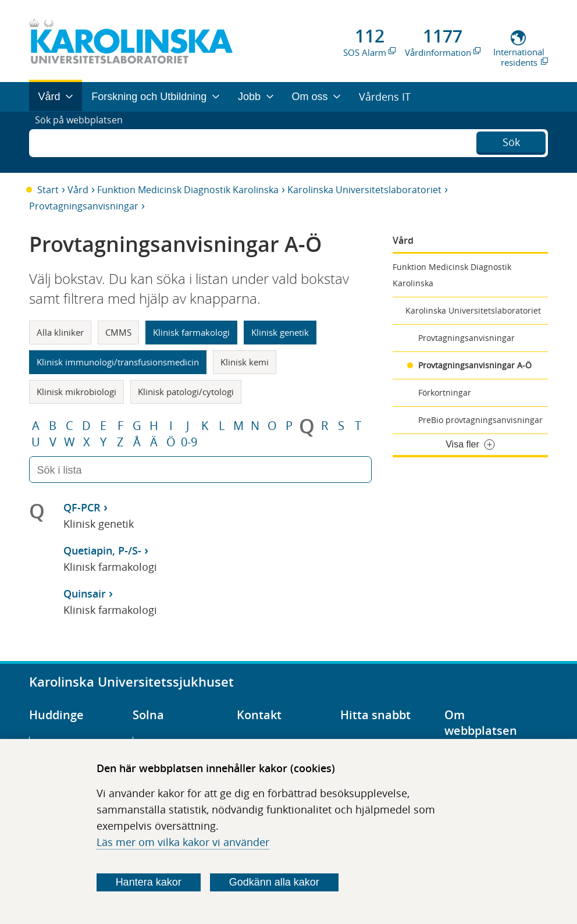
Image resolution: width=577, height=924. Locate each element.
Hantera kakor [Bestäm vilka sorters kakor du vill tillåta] (149, 882)
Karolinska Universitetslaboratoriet (364, 190)
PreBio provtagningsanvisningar (480, 420)
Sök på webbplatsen (84, 142)
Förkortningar (445, 392)
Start (48, 190)
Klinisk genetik (280, 332)
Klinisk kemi (245, 362)
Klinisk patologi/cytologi (186, 392)
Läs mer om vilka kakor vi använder (183, 842)
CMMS (118, 332)
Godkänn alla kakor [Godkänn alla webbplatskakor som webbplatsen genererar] (274, 882)
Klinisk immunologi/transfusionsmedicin (118, 362)
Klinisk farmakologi (191, 332)
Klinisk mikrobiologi (76, 392)
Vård (78, 190)
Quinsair (85, 594)
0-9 (189, 442)
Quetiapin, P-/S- (102, 550)
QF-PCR (82, 507)
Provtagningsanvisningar (84, 206)
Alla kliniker (60, 332)
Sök (511, 141)
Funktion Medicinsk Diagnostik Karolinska (188, 190)
